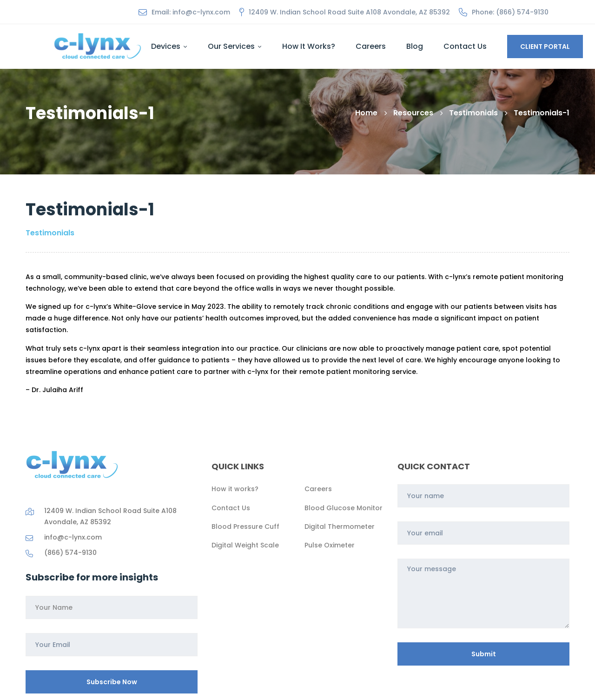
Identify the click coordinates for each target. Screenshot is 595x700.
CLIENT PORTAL (545, 47)
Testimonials (473, 113)
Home (366, 113)
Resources (413, 113)
